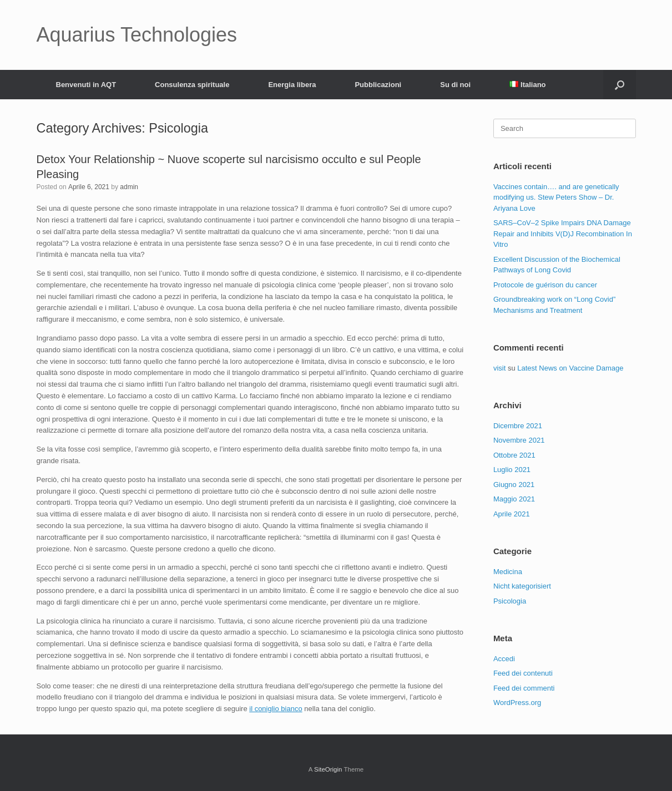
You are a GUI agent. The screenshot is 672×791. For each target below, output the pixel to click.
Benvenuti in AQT (86, 85)
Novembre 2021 (519, 440)
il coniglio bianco (276, 709)
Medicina (508, 572)
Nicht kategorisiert (522, 586)
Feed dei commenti (524, 688)
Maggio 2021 (514, 499)
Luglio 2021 (512, 470)
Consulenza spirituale (192, 85)
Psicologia (510, 601)
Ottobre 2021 (514, 455)
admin (129, 187)
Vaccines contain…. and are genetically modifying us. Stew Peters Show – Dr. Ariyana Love (556, 197)
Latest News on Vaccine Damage (570, 368)
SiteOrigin (328, 769)
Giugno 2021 (514, 485)
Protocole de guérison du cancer (545, 285)
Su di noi (455, 85)
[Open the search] (620, 85)
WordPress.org (517, 703)
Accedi (504, 659)
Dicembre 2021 (518, 426)
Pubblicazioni (378, 85)
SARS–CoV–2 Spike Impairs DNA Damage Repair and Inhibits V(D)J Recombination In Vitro (563, 234)
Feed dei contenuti (523, 673)
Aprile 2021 (512, 514)
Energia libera (292, 85)
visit (499, 368)
